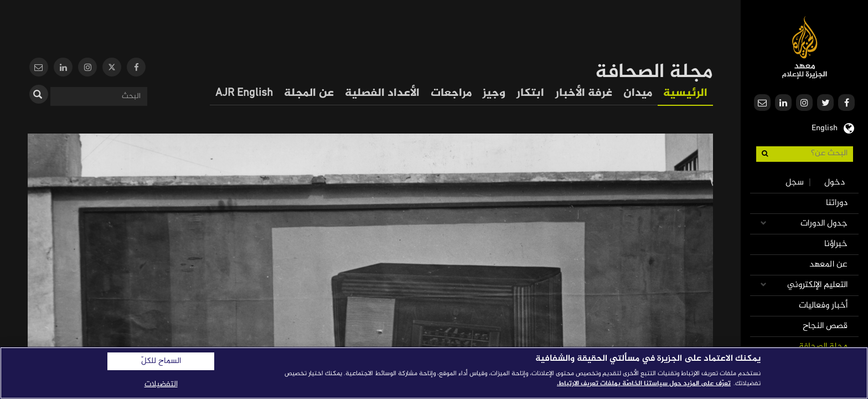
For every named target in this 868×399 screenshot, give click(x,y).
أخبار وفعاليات (823, 306)
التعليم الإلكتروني (817, 285)
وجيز (494, 93)
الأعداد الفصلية (382, 93)
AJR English (244, 93)
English (825, 127)
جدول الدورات (824, 224)
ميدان (638, 93)
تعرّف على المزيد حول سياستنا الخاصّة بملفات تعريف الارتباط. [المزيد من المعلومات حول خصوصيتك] (644, 383)
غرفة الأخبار (584, 93)
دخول (835, 183)
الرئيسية (685, 93)
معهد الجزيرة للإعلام (805, 47)
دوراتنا (837, 203)
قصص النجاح (825, 326)
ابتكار (530, 93)
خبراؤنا (836, 244)
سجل (795, 183)
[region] (434, 373)
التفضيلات (161, 384)
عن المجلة (309, 93)
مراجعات (451, 93)
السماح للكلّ (161, 361)
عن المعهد (828, 265)
